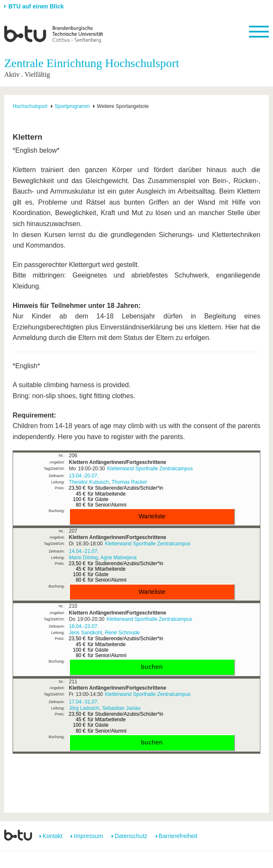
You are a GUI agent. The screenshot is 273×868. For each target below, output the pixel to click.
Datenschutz (131, 836)
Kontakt (52, 836)
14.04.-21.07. (84, 551)
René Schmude (122, 633)
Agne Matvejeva (118, 558)
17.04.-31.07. (84, 702)
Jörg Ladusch (84, 708)
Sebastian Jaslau (121, 708)
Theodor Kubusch (89, 482)
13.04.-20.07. (84, 476)
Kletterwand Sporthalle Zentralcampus (150, 469)
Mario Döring (84, 558)
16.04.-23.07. (84, 626)
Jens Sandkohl (86, 633)
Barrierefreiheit (178, 836)
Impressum (88, 836)
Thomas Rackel (129, 482)
